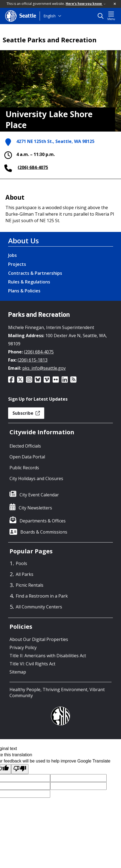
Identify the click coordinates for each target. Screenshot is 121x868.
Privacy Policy (23, 647)
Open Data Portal (27, 457)
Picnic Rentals (30, 585)
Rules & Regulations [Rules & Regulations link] (29, 282)
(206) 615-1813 (33, 360)
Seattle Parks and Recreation (50, 40)
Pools (21, 563)
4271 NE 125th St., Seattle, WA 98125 (55, 142)
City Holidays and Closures (36, 478)
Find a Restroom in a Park (42, 596)
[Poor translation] (20, 769)
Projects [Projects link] (17, 264)
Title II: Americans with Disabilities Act (48, 656)
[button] (115, 4)
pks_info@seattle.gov (44, 368)
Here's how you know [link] (86, 4)
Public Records (24, 468)
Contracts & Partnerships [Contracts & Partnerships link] (35, 273)
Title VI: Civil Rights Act (32, 664)
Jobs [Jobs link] (12, 255)
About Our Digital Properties (39, 639)
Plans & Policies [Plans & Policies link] (24, 291)
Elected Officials (25, 446)
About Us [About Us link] (23, 241)
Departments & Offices (43, 521)
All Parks (25, 574)
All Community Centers (39, 607)
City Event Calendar (39, 495)
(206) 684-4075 (33, 167)
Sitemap (18, 672)
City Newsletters (35, 508)
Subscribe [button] (26, 413)
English (50, 16)
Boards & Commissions (44, 532)
